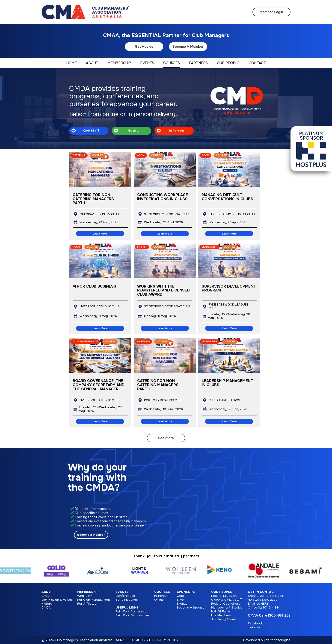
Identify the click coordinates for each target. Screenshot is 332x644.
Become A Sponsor (191, 607)
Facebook (255, 623)
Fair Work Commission (132, 611)
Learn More (100, 234)
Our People (222, 592)
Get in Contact (262, 592)
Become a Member (91, 535)
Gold (180, 596)
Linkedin (254, 627)
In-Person (161, 596)
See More (166, 438)
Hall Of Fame (221, 611)
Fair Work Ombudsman (132, 615)
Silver (181, 600)
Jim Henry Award (224, 619)
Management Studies (227, 607)
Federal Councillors (226, 604)
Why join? (84, 596)
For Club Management (94, 600)
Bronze (182, 604)
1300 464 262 (279, 615)
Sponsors (186, 592)
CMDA (46, 607)
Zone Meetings (127, 600)
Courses (162, 592)
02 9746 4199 (268, 607)
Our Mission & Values (57, 600)
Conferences (125, 596)
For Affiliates (87, 604)
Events (122, 592)
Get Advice (144, 47)
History (47, 604)
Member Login (271, 12)
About (47, 592)
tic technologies (278, 640)
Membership (88, 592)
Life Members (221, 615)
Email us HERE (258, 604)
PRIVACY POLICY (165, 640)
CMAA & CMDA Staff (227, 600)
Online (159, 600)
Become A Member (188, 47)
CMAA (46, 596)
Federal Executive (224, 596)
